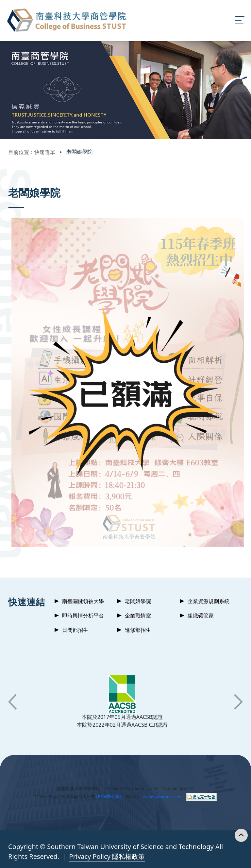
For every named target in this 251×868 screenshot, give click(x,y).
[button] (12, 702)
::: (10, 184)
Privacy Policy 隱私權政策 (107, 856)
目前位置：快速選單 (32, 152)
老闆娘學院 (79, 152)
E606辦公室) (109, 797)
